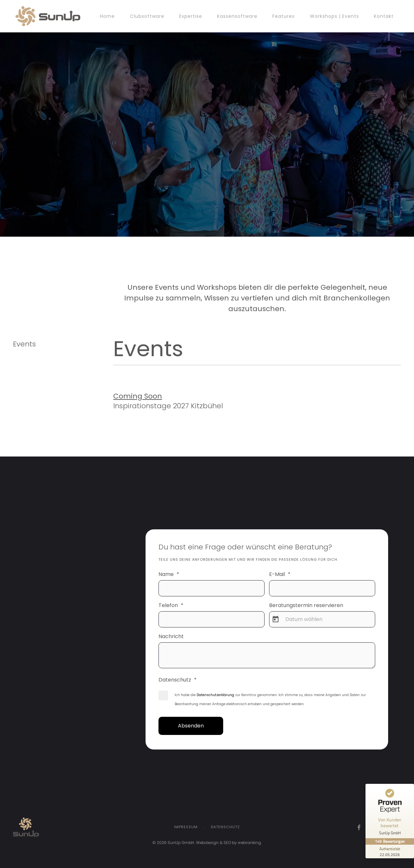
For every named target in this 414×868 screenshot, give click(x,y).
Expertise (191, 16)
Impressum (186, 828)
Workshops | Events (334, 16)
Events (24, 344)
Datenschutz (225, 828)
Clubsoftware (147, 16)
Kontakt (384, 16)
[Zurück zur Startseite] (48, 16)
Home (107, 16)
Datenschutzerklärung (215, 695)
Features (283, 16)
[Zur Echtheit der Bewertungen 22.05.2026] (390, 851)
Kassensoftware (237, 16)
